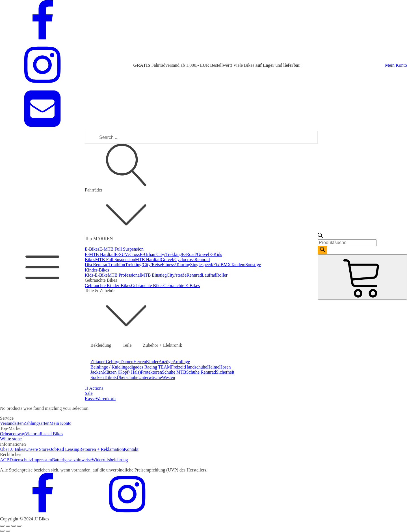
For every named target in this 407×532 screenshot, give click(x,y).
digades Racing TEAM (150, 367)
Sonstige (253, 265)
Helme (213, 367)
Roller (222, 275)
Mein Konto (396, 65)
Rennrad (101, 265)
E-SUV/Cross (127, 254)
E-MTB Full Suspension (122, 249)
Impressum (42, 460)
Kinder (152, 362)
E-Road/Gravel (195, 254)
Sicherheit (225, 372)
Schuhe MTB (174, 372)
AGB (5, 460)
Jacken (97, 372)
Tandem (238, 265)
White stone (11, 439)
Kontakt (131, 449)
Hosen (225, 367)
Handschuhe (196, 367)
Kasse (90, 399)
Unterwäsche (150, 377)
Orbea (6, 434)
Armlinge (181, 362)
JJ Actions (94, 388)
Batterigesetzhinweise (72, 460)
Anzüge (166, 362)
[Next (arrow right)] (8, 531)
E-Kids (216, 254)
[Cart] (362, 277)
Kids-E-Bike (96, 275)
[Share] (8, 526)
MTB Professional (124, 275)
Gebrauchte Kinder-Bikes (108, 286)
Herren (140, 362)
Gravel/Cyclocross (178, 259)
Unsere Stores (38, 449)
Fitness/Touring (176, 265)
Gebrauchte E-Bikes (182, 286)
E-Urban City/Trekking (161, 254)
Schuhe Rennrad (201, 372)
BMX (226, 265)
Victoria (32, 434)
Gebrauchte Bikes (147, 286)
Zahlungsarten (37, 423)
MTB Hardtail (148, 259)
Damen (127, 362)
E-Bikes (92, 249)
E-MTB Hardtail (100, 254)
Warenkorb (106, 399)
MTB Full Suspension (115, 259)
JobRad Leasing (65, 449)
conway (18, 434)
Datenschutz (21, 460)
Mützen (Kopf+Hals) (122, 372)
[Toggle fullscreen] (14, 526)
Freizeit (178, 367)
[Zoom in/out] (19, 526)
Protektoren (151, 372)
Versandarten (12, 423)
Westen (169, 377)
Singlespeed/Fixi (205, 265)
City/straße (177, 275)
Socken (97, 377)
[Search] (322, 250)
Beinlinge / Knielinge (110, 367)
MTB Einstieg (154, 275)
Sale (89, 393)
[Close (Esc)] (2, 526)
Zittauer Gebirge (105, 362)
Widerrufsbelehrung (110, 460)
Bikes (90, 259)
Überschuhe (127, 377)
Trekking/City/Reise (144, 265)
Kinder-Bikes (97, 270)
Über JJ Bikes (13, 449)
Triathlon (117, 265)
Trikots (110, 377)
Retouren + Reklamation (102, 449)
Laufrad (209, 275)
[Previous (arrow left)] (2, 531)
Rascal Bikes (51, 434)
